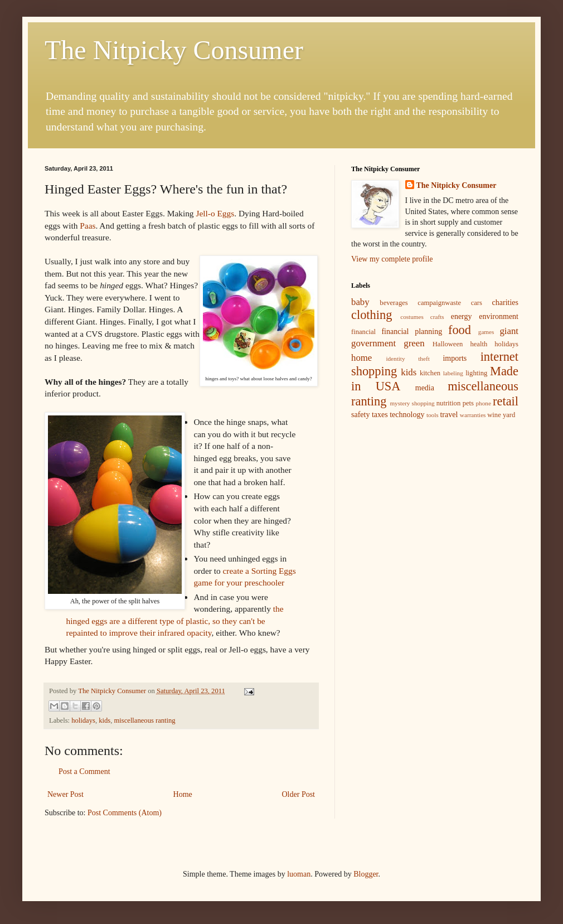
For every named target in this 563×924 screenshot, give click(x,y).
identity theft (407, 359)
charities (505, 303)
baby (360, 302)
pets (468, 403)
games (486, 332)
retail (506, 401)
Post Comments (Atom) (125, 813)
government (373, 343)
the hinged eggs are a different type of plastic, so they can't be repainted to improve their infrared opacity (175, 621)
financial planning (412, 332)
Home (183, 794)
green (414, 343)
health (479, 344)
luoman (299, 874)
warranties (473, 415)
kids (105, 720)
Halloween (448, 344)
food (460, 330)
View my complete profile (392, 259)
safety (360, 415)
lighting (476, 373)
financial (363, 332)
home (361, 358)
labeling (453, 373)
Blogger (366, 874)
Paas (88, 226)
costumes (412, 317)
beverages (394, 303)
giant (509, 331)
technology (407, 415)
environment (499, 316)
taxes (380, 415)
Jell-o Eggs (215, 213)
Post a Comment (84, 771)
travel (449, 415)
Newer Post (65, 794)
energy (462, 316)
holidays (83, 720)
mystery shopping (412, 403)
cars (477, 303)
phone (484, 403)
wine (494, 415)
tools (433, 415)
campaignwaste (439, 303)
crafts (437, 317)
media (425, 388)
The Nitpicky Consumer (174, 50)
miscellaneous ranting (145, 720)
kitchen (430, 373)
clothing (372, 315)
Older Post (299, 794)
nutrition (448, 403)
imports (455, 358)
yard (509, 415)
